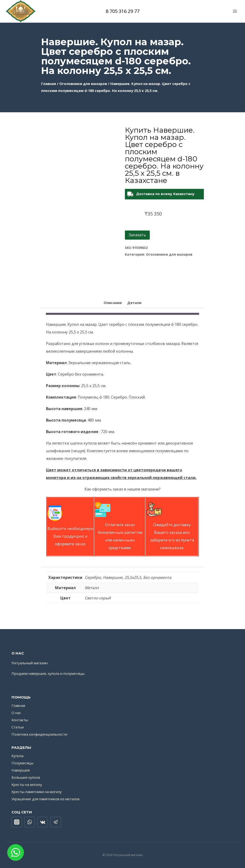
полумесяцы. (74, 673)
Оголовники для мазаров (83, 84)
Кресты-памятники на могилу (37, 792)
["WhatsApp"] (30, 822)
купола (54, 673)
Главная (49, 84)
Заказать (137, 235)
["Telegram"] (56, 822)
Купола (17, 756)
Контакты (20, 720)
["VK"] (43, 822)
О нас (16, 713)
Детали (134, 303)
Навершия (21, 770)
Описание (113, 303)
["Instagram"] (17, 822)
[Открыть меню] (235, 11)
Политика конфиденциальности (39, 734)
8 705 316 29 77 (123, 11)
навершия (37, 673)
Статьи (18, 727)
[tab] (113, 303)
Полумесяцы (22, 763)
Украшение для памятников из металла (45, 799)
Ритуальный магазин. (30, 663)
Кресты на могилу (27, 784)
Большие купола (26, 777)
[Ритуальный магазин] (21, 11)
